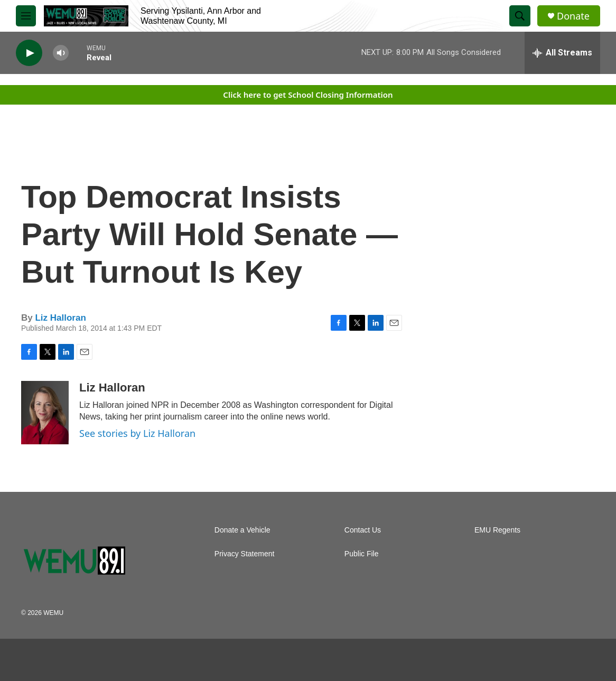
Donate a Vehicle (242, 530)
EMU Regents (497, 530)
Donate (573, 16)
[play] (29, 53)
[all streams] (562, 53)
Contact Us (363, 530)
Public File (362, 554)
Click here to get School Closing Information (308, 95)
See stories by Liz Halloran (137, 433)
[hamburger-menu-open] (26, 16)
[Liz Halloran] (45, 413)
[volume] (61, 53)
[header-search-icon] (520, 16)
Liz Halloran (60, 318)
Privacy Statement (245, 554)
